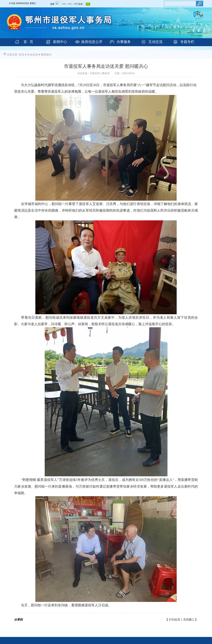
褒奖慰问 (46, 55)
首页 (22, 55)
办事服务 (124, 42)
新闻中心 (60, 42)
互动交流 (155, 42)
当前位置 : (13, 55)
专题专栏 (187, 42)
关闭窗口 (189, 620)
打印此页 (175, 620)
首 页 (28, 42)
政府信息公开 (92, 42)
